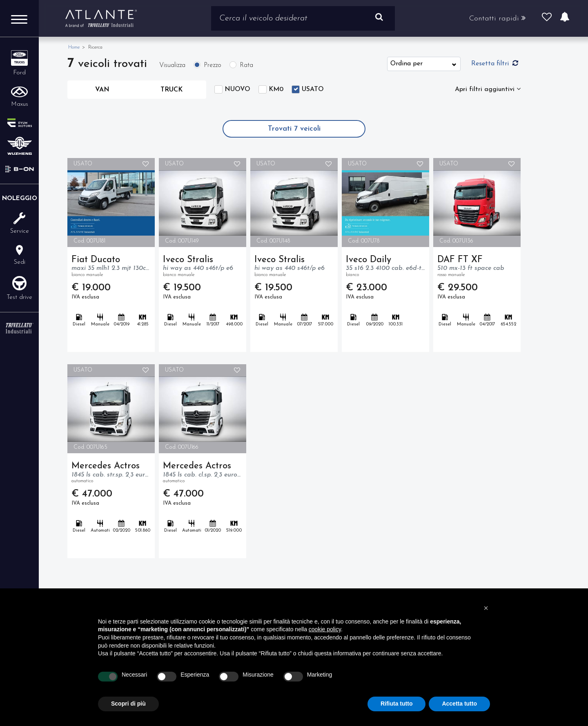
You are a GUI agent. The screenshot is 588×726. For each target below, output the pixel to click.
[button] (486, 608)
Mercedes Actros (111, 473)
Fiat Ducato (111, 267)
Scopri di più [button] (128, 704)
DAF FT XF (477, 267)
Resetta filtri (495, 63)
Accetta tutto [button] (459, 704)
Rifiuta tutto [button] (397, 704)
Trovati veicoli (294, 129)
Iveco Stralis (203, 267)
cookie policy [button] (325, 629)
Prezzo (213, 65)
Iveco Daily (385, 267)
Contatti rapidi (497, 18)
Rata (246, 65)
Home (74, 47)
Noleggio (20, 199)
